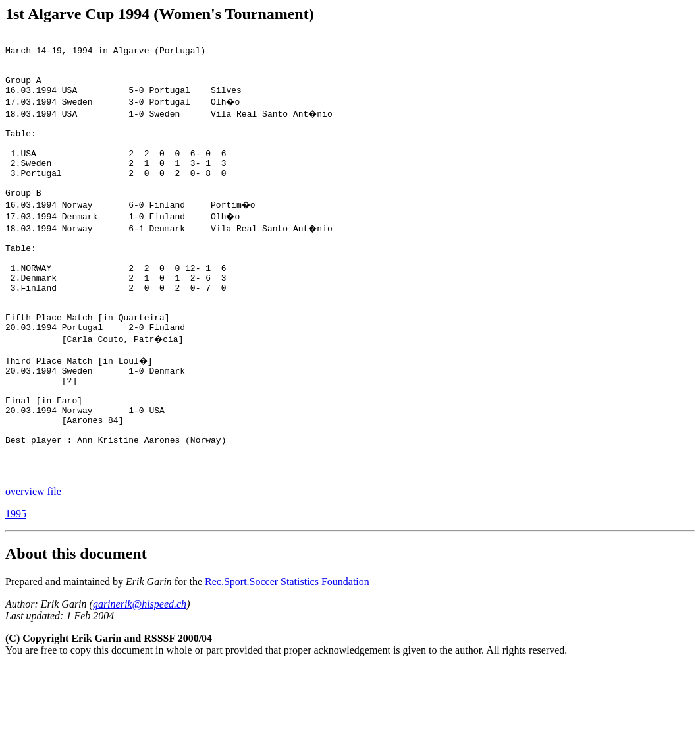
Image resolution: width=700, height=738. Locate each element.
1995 (16, 585)
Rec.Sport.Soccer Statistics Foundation (287, 653)
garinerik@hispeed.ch (140, 675)
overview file (33, 562)
